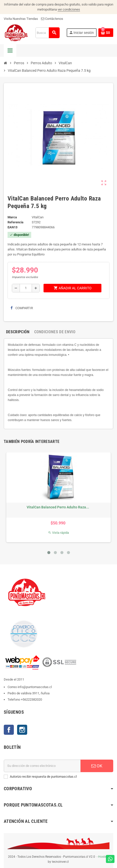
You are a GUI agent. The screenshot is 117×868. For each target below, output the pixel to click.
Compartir (22, 308)
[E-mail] (42, 766)
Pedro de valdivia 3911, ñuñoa (29, 693)
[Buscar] (48, 33)
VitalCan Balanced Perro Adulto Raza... (58, 507)
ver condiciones (69, 9)
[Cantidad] (26, 288)
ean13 (12, 227)
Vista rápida (58, 533)
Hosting (104, 857)
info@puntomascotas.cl (35, 687)
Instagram (22, 730)
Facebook (9, 730)
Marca (12, 217)
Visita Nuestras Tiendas (21, 19)
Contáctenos (52, 19)
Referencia (15, 222)
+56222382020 (31, 699)
